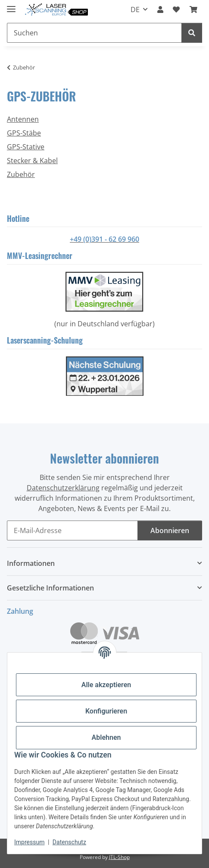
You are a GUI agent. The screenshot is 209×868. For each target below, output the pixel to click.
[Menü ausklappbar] (11, 5)
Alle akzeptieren (106, 685)
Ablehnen (106, 737)
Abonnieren (170, 530)
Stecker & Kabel (32, 161)
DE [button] (135, 9)
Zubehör (21, 174)
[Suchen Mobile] (94, 33)
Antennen (23, 119)
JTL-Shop (119, 857)
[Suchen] (192, 33)
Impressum (29, 842)
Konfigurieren (106, 711)
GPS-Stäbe (24, 133)
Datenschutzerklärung (63, 488)
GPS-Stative (26, 147)
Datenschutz (69, 842)
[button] (160, 9)
